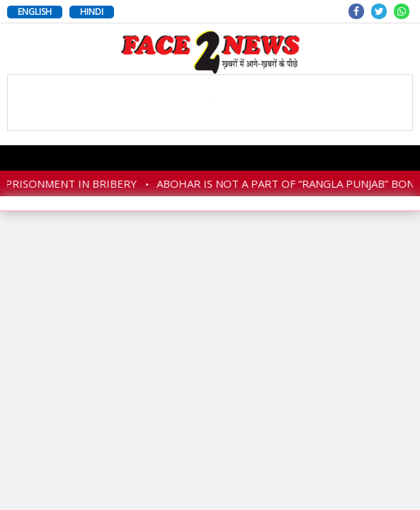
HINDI (92, 12)
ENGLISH (35, 12)
